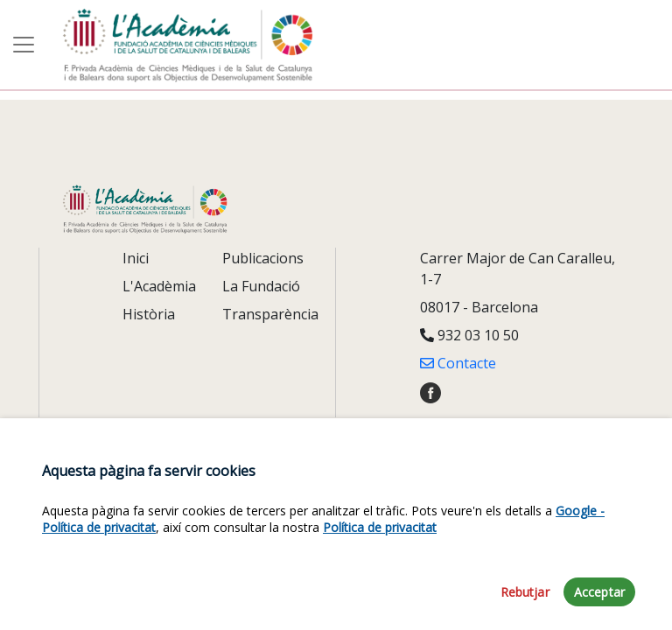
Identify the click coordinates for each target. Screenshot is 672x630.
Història (149, 314)
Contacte (458, 363)
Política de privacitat (380, 552)
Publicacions (263, 258)
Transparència (270, 314)
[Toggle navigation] (24, 45)
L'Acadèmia (159, 286)
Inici (136, 258)
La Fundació (261, 286)
